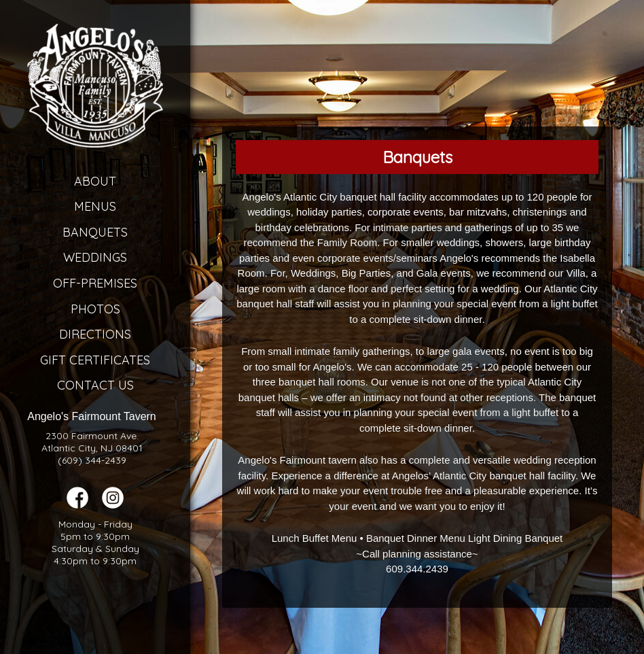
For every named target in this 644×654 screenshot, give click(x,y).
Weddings (95, 257)
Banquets (95, 232)
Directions (95, 334)
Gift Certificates (95, 360)
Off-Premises (95, 283)
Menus (95, 206)
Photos (95, 309)
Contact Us (95, 385)
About (95, 181)
